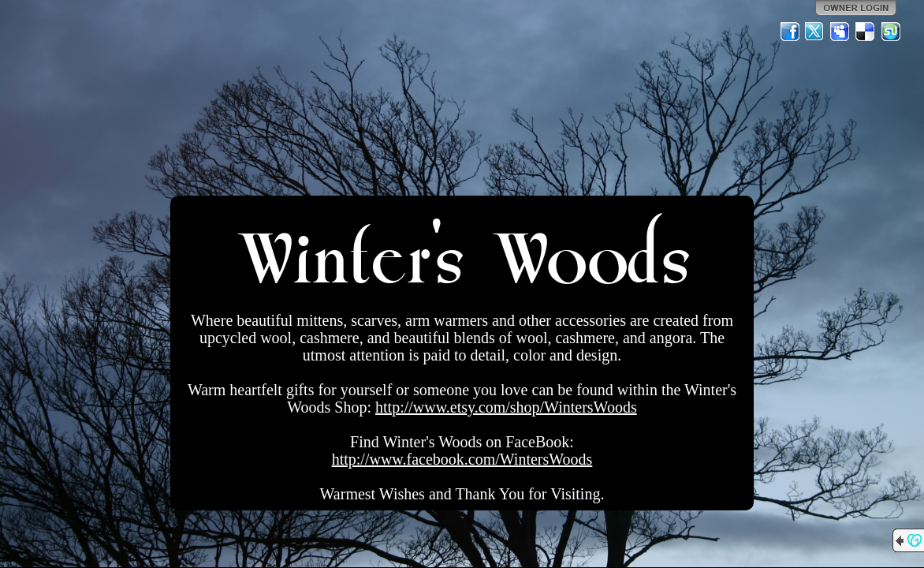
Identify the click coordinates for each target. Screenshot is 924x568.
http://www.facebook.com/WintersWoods (462, 459)
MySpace (840, 32)
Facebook (790, 32)
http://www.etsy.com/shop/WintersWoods (506, 407)
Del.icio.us (866, 32)
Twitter (815, 32)
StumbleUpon (891, 32)
